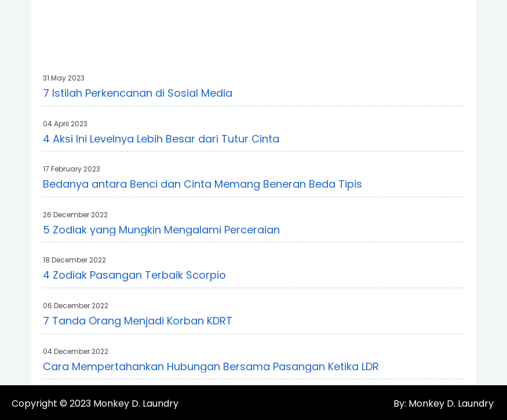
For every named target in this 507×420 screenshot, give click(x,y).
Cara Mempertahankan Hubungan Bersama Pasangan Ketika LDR (211, 366)
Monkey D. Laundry (136, 403)
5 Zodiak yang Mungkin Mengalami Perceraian (161, 230)
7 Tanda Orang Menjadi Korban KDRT (138, 321)
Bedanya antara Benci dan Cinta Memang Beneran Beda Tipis (203, 184)
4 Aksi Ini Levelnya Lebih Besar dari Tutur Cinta (161, 139)
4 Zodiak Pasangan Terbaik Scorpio (134, 275)
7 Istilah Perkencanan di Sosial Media (138, 93)
